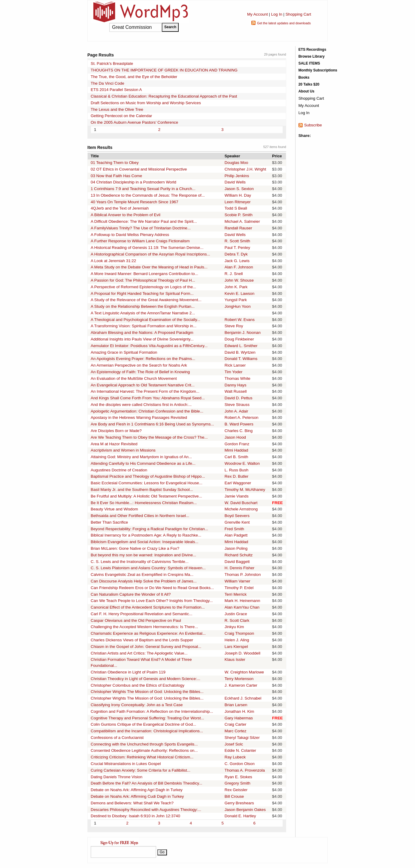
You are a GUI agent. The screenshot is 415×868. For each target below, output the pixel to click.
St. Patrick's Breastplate (112, 64)
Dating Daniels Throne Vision (117, 777)
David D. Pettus (239, 398)
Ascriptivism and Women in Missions (123, 450)
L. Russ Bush (236, 470)
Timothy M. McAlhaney (245, 490)
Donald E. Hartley (240, 816)
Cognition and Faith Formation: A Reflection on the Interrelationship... (152, 711)
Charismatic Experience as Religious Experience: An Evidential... (148, 633)
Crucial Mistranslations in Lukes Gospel (126, 764)
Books (304, 77)
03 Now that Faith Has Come (116, 176)
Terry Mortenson (239, 679)
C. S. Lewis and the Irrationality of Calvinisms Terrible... (140, 562)
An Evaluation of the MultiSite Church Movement (134, 378)
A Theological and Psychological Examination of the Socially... (145, 320)
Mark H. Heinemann (242, 601)
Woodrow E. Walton (242, 463)
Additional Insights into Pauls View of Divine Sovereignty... (142, 339)
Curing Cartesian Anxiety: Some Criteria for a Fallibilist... (141, 770)
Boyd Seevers (237, 516)
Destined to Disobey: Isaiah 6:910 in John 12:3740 (135, 816)
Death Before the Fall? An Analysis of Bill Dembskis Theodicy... (146, 783)
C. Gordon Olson (240, 764)
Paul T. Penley (237, 248)
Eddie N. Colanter (240, 750)
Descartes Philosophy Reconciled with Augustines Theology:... (146, 810)
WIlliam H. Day (238, 195)
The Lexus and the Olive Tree (117, 109)
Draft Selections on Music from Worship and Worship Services (146, 103)
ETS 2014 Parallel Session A (116, 90)
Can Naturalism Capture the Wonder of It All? (131, 594)
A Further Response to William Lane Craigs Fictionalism (140, 241)
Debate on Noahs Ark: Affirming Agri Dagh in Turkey (137, 790)
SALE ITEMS (309, 63)
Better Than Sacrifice (109, 522)
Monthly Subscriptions (318, 70)
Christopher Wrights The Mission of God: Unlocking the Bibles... (147, 692)
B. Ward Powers (239, 424)
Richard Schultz (239, 555)
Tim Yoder (234, 372)
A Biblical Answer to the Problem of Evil (126, 215)
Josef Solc (234, 744)
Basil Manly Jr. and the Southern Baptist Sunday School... (142, 490)
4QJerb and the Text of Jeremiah (120, 208)
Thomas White (238, 378)
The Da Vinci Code (108, 83)
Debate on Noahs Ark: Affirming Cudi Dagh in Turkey (137, 796)
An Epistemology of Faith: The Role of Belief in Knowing (140, 372)
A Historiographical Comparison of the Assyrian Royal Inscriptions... (150, 254)
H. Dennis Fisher (239, 568)
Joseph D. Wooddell (242, 653)
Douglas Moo (236, 163)
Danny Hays (236, 385)
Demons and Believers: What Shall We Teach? (132, 803)
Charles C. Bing (239, 431)
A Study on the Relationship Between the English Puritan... (143, 306)
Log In (277, 14)
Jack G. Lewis (237, 261)
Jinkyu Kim (234, 627)
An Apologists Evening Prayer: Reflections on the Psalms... (143, 359)
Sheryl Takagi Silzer (242, 738)
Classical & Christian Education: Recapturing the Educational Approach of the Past (164, 96)
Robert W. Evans (240, 320)
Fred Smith (234, 529)
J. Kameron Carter (241, 685)
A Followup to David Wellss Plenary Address (130, 235)
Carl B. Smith (236, 457)
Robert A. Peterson (242, 417)
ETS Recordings (312, 50)
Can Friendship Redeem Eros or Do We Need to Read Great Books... (152, 588)
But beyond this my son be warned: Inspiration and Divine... (143, 555)
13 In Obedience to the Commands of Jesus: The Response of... (148, 195)
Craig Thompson (239, 633)
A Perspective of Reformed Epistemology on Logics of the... (143, 287)
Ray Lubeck (235, 757)
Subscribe (313, 125)
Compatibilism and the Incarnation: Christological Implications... (147, 731)
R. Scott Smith (237, 241)
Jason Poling (236, 548)
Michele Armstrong (241, 509)
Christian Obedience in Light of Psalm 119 (128, 672)
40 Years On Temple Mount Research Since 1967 (135, 202)
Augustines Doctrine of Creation (119, 470)
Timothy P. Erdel (239, 588)
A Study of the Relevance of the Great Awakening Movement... (146, 300)
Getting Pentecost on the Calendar (121, 116)
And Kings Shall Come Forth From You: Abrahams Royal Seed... (148, 398)
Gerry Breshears (239, 803)
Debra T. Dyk (236, 254)
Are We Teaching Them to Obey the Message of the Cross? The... (149, 437)
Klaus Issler (235, 659)
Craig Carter (236, 724)
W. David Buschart (241, 503)
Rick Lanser (235, 365)
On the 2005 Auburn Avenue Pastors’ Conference (134, 122)
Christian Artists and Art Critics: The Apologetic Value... (139, 653)
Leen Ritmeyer (238, 202)
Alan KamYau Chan (242, 607)
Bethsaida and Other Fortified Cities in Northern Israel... (140, 516)
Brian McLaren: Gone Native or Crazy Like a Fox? (135, 548)
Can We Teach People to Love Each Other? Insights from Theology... (152, 601)
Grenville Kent (237, 522)
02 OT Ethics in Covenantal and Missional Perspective (139, 169)
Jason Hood (235, 437)
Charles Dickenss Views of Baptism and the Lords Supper (142, 640)
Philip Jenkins (237, 176)
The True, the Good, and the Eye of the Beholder (134, 77)
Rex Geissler (236, 790)
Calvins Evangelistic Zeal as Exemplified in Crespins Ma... (142, 575)
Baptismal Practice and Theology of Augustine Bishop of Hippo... (148, 476)
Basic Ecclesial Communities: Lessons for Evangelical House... (147, 483)
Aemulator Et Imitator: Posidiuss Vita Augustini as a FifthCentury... (149, 346)
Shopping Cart (298, 14)
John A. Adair (236, 411)
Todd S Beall (236, 208)
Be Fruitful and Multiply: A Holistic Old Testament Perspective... (146, 496)
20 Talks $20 (309, 84)
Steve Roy (234, 326)
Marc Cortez (236, 731)
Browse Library (312, 56)
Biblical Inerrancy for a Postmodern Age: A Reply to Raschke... (146, 535)
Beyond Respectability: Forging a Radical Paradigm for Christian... (149, 529)
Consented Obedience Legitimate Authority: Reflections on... (144, 750)
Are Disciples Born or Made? (116, 431)
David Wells (235, 182)
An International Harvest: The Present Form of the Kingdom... (145, 391)
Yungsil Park (236, 300)
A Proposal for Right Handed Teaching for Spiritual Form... (142, 293)
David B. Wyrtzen (240, 352)
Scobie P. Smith (239, 215)
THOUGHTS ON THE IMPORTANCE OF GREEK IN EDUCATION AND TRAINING (164, 70)
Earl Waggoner (238, 483)
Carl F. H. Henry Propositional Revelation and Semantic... (142, 614)
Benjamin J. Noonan (243, 333)
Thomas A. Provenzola (245, 770)
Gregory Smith (238, 783)
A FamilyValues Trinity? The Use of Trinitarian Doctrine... (141, 228)
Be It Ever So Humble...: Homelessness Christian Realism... (144, 503)
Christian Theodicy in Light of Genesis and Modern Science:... (145, 679)
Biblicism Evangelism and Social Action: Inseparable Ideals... (145, 542)
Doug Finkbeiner (239, 339)
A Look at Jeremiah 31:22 (113, 261)
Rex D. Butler (236, 476)
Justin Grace (236, 614)
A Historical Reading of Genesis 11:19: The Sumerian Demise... (147, 248)
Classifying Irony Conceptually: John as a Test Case (137, 705)
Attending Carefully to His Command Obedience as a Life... (143, 463)
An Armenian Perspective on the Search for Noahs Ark (139, 365)
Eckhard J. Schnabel (243, 698)
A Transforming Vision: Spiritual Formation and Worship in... (144, 326)
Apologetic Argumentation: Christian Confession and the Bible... (147, 411)
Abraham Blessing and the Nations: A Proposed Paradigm (142, 333)
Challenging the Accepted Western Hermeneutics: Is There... (144, 627)
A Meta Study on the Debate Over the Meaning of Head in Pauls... (149, 267)
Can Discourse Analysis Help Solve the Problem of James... (144, 581)
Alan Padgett (236, 535)
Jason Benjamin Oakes (245, 810)
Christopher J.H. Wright (245, 169)
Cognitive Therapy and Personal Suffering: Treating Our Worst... (147, 718)
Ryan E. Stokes (238, 777)
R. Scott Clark (237, 620)
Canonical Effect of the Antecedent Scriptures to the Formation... (148, 607)
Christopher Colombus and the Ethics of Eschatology (138, 685)
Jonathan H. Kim (239, 711)
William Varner (238, 581)
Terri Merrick (236, 594)
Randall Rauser (238, 228)
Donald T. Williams (241, 359)
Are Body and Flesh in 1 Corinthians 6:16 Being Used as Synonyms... (152, 424)
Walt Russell (236, 391)
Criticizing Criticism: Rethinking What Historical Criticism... (142, 757)
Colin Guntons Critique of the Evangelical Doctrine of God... (143, 724)
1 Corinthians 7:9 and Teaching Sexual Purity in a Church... (143, 189)
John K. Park (236, 287)
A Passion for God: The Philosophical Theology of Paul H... (143, 280)
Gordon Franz (237, 444)
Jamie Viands (237, 496)
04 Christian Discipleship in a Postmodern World (133, 182)
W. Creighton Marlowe (244, 672)
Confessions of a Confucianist (117, 738)
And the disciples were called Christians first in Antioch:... (141, 405)
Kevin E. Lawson (239, 293)
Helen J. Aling (237, 640)
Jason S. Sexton (239, 189)
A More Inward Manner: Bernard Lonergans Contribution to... (144, 274)
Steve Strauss (237, 405)
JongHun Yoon (238, 306)
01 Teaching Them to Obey (115, 163)
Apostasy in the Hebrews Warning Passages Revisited (139, 417)
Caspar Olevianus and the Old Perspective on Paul (136, 620)
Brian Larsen (236, 705)
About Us (306, 91)
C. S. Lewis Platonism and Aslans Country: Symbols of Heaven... (148, 568)
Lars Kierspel (236, 647)
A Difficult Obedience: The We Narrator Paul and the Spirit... (144, 221)
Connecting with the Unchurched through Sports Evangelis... (144, 744)
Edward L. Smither (241, 346)
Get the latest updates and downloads (284, 23)
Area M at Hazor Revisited (114, 444)
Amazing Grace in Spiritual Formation (124, 352)
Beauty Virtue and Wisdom (114, 509)
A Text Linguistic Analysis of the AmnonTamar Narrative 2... (143, 313)
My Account (257, 14)
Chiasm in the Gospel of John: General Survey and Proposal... (146, 647)
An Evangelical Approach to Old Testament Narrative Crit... (143, 385)
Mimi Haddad (236, 450)
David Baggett (237, 562)
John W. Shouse (239, 280)
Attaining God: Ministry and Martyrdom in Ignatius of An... (141, 457)
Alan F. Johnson (239, 267)
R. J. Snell (234, 274)
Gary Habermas (239, 718)
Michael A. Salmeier (242, 221)
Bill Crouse (234, 796)
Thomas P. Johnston (243, 575)
